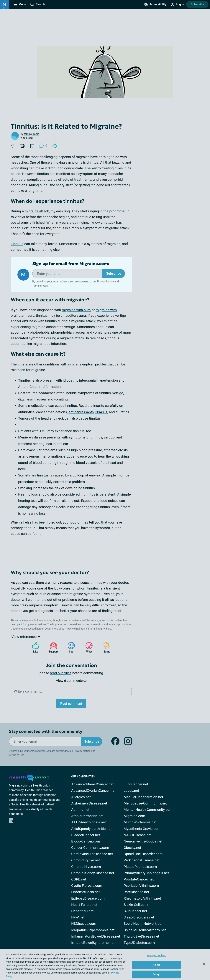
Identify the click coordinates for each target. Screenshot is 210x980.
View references (26, 637)
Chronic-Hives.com (86, 867)
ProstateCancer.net (139, 879)
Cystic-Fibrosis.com (87, 886)
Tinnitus (17, 244)
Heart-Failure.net (84, 905)
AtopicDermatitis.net (87, 816)
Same (105, 647)
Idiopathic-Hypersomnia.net (93, 930)
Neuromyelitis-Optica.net (143, 841)
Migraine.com (134, 816)
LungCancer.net (136, 784)
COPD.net (79, 879)
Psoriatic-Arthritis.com (141, 886)
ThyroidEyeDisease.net (142, 936)
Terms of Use (40, 286)
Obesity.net (132, 848)
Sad (69, 647)
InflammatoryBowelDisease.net (96, 936)
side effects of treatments (71, 179)
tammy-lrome (32, 134)
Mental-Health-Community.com (148, 810)
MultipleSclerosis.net (140, 822)
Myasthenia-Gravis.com (142, 829)
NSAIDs (101, 412)
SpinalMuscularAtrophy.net (145, 930)
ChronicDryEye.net (86, 860)
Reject (157, 965)
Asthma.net (80, 810)
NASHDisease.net (138, 835)
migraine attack (37, 211)
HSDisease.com (84, 924)
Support (52, 647)
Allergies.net (81, 797)
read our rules (61, 673)
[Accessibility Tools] (155, 4)
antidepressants (81, 412)
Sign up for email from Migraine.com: (71, 264)
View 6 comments (71, 681)
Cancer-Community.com (90, 848)
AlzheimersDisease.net (89, 803)
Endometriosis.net (86, 892)
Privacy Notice (105, 282)
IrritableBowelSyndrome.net (93, 943)
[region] (105, 965)
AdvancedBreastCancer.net (92, 784)
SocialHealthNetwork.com (144, 924)
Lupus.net (131, 791)
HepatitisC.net (82, 911)
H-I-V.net (78, 917)
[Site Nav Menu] (20, 4)
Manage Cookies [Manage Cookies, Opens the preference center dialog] (156, 955)
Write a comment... (28, 691)
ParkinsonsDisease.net (142, 860)
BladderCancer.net (86, 835)
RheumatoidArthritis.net (142, 898)
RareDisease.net (136, 892)
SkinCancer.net (135, 911)
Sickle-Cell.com (136, 905)
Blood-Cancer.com (86, 841)
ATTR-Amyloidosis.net (89, 822)
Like (34, 647)
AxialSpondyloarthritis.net (91, 829)
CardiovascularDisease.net (92, 854)
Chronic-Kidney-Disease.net (93, 873)
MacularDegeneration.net (143, 797)
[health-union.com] (29, 777)
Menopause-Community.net (145, 803)
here (109, 629)
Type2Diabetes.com (139, 943)
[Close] (204, 964)
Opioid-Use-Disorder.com (143, 854)
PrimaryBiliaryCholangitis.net (146, 873)
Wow (87, 647)
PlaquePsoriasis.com (140, 867)
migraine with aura (76, 310)
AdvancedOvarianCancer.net (93, 791)
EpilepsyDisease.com (88, 898)
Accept (156, 974)
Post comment (71, 704)
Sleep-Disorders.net (139, 917)
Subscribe (197, 4)
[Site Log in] (177, 4)
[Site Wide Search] (38, 4)
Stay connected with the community (46, 731)
